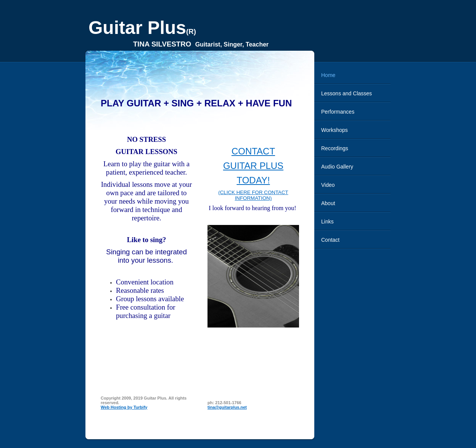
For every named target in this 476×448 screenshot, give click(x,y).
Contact (330, 240)
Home (328, 75)
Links (327, 222)
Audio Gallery (337, 167)
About (328, 203)
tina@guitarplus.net (227, 407)
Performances (338, 112)
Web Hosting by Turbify (124, 407)
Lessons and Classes (347, 93)
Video (328, 185)
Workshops (334, 130)
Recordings (335, 148)
